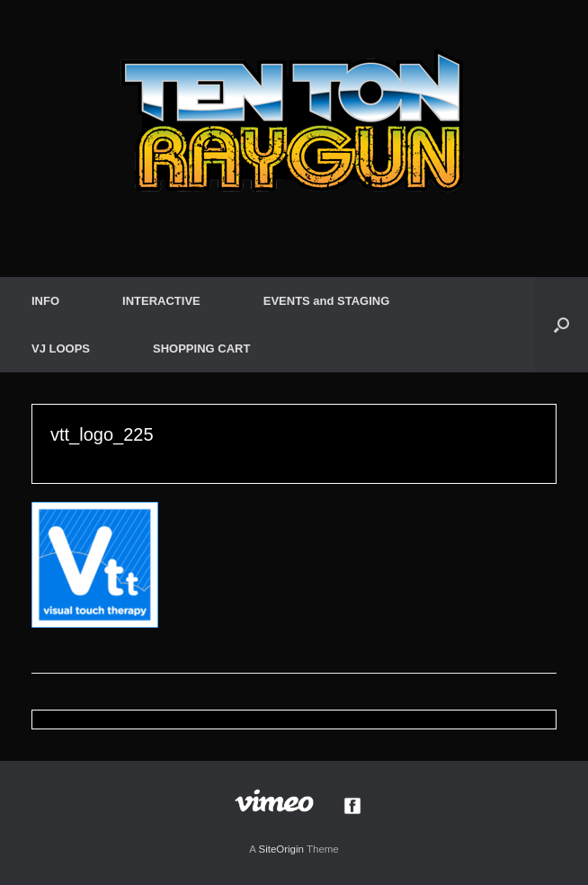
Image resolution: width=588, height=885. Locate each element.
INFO (45, 301)
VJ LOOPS (61, 349)
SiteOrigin (281, 849)
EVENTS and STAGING (327, 301)
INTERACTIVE (161, 301)
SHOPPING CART (201, 349)
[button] (561, 325)
